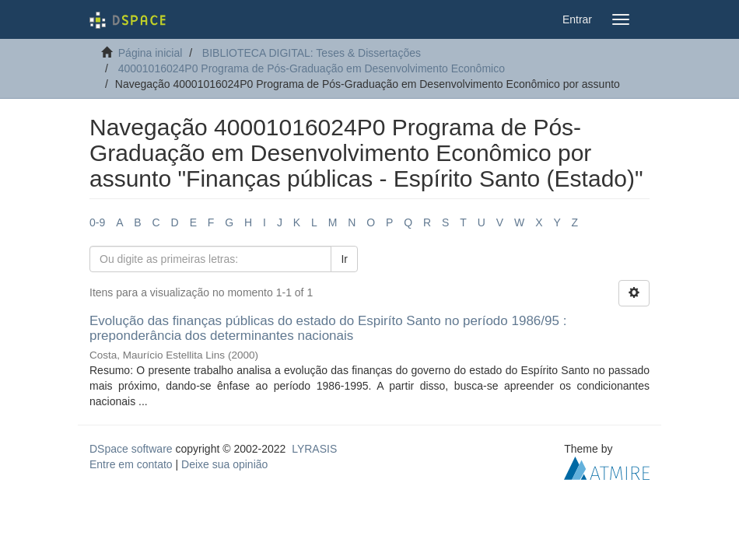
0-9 (97, 222)
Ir (344, 259)
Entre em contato (131, 464)
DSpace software (131, 449)
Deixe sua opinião (224, 464)
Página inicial (151, 53)
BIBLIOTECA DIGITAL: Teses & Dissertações (312, 53)
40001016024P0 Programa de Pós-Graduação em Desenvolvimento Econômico (312, 68)
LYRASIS (314, 449)
